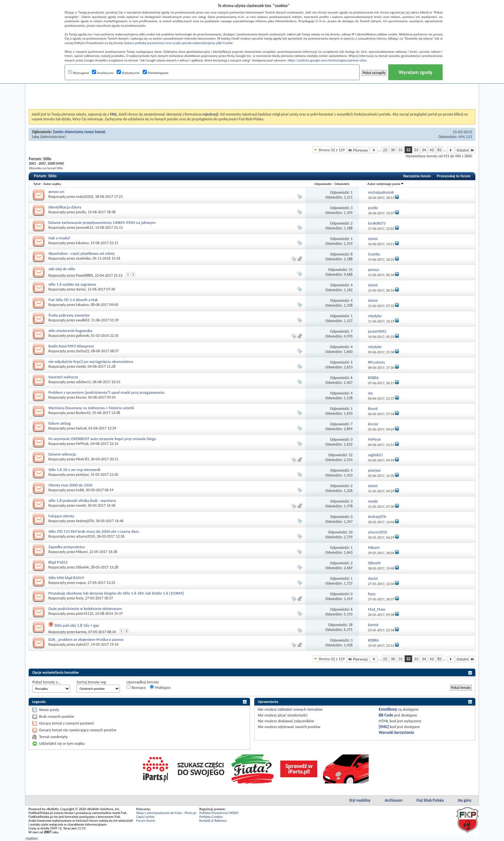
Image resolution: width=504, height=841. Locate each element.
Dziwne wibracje (62, 454)
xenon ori (56, 192)
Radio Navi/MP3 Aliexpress (71, 346)
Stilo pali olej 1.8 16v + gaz (76, 625)
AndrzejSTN (85, 521)
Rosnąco (136, 687)
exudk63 (82, 320)
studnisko (83, 258)
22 (385, 150)
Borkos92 (83, 413)
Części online (145, 817)
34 (424, 150)
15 (351, 270)
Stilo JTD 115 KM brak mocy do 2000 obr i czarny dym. (94, 531)
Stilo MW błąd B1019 (66, 578)
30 (393, 150)
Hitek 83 (82, 459)
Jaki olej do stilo (62, 269)
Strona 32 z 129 (332, 150)
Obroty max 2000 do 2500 (70, 485)
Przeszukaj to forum (454, 176)
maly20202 (85, 197)
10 (351, 532)
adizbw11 (83, 382)
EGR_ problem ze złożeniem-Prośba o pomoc (86, 639)
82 (440, 150)
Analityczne (103, 73)
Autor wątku (52, 184)
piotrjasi (82, 475)
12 (351, 455)
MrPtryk (82, 444)
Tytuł (37, 184)
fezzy (80, 598)
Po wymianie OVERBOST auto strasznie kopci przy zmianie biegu (102, 439)
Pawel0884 (84, 275)
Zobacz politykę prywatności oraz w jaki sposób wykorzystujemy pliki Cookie (178, 43)
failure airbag (59, 423)
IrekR (80, 490)
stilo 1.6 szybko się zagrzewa (72, 284)
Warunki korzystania (396, 732)
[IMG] (384, 727)
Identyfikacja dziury (65, 207)
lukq (35, 137)
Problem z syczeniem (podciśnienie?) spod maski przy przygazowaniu (106, 392)
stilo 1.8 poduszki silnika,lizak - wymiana (82, 500)
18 (351, 625)
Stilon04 (82, 567)
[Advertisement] (252, 93)
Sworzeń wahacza (63, 377)
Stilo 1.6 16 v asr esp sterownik (74, 470)
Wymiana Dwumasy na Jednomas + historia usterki (91, 408)
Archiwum (394, 800)
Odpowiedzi (323, 184)
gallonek (82, 336)
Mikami (82, 552)
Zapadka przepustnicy (67, 547)
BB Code (386, 715)
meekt (81, 366)
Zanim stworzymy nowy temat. (80, 132)
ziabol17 (82, 644)
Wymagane (78, 73)
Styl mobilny (360, 800)
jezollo (81, 212)
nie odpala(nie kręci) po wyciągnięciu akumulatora (91, 361)
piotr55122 (85, 614)
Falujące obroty (61, 516)
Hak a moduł (59, 238)
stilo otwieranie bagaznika (70, 331)
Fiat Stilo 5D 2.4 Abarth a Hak (73, 300)
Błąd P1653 (58, 562)
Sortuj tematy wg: (92, 682)
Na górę (465, 800)
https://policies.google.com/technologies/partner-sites (327, 60)
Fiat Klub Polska (430, 800)
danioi (81, 289)
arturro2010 (85, 536)
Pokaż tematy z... (46, 682)
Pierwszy (358, 150)
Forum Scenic (146, 821)
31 (401, 150)
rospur (81, 583)
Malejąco (160, 687)
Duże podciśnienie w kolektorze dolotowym (85, 609)
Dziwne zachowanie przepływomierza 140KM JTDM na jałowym (102, 222)
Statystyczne (128, 73)
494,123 (465, 137)
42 (432, 150)
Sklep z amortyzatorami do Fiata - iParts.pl (166, 813)
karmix (81, 632)
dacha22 (82, 351)
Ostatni (465, 150)
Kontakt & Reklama (213, 821)
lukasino (82, 243)
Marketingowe (156, 73)
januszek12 (85, 227)
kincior (81, 397)
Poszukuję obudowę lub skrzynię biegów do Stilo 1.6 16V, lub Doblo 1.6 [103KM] (116, 593)
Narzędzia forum (417, 176)
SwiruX (81, 428)
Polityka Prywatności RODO (219, 813)
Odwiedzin (342, 184)
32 (408, 150)
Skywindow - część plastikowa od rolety (81, 253)
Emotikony (388, 709)
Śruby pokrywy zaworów (69, 315)
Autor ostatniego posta (386, 184)
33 (416, 150)
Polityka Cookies (211, 817)
